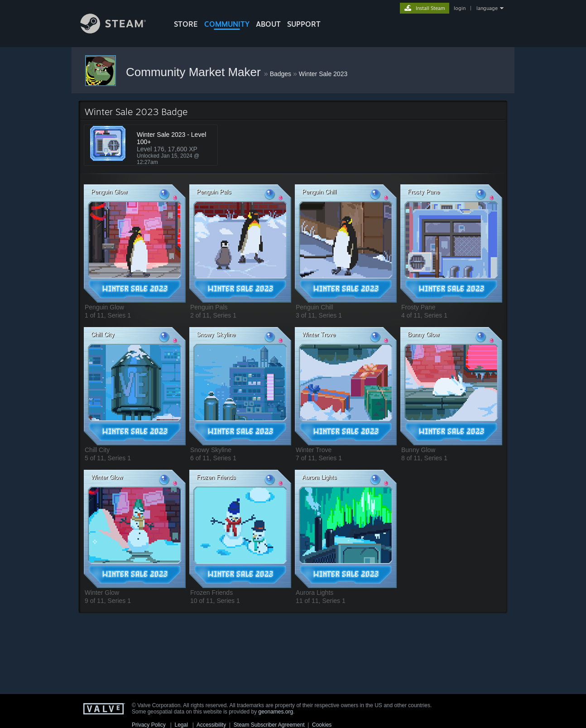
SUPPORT (304, 24)
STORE (186, 24)
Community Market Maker (195, 72)
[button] (135, 243)
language (487, 8)
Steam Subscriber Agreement (269, 725)
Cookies (322, 725)
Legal (181, 725)
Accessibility (211, 725)
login (460, 8)
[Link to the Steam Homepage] (120, 31)
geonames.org (276, 712)
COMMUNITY (227, 24)
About (268, 24)
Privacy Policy (149, 725)
